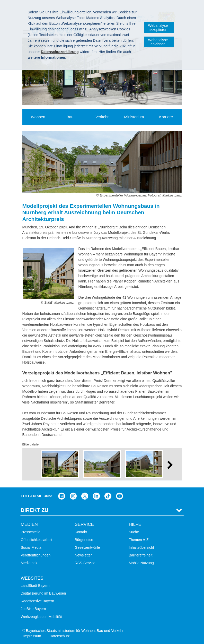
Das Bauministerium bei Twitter (85, 496)
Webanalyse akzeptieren (158, 28)
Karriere (166, 117)
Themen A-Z (139, 540)
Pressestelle (31, 532)
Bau (70, 117)
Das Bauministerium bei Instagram (73, 496)
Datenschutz (60, 636)
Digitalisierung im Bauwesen (43, 593)
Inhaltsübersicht (141, 547)
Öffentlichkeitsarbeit (37, 540)
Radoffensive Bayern (38, 601)
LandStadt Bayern (35, 586)
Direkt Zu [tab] (35, 510)
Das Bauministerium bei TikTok (108, 496)
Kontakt (81, 532)
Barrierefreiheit (141, 555)
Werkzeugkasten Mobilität (41, 617)
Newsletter (83, 555)
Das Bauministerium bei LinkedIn (96, 496)
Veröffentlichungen (36, 555)
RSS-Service (85, 563)
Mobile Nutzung (141, 563)
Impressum (32, 636)
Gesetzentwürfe (87, 547)
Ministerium (134, 117)
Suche (134, 532)
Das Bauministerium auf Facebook (62, 496)
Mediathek (29, 563)
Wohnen (38, 117)
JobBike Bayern (33, 609)
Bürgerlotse (84, 540)
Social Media (31, 547)
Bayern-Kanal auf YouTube (119, 496)
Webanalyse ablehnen (158, 42)
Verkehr (102, 117)
